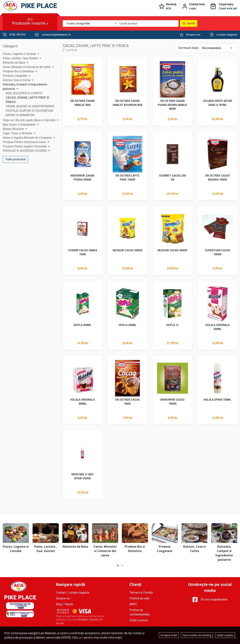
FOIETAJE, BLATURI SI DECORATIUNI (29, 111)
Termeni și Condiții (141, 593)
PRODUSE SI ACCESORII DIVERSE (25, 151)
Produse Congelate (15, 76)
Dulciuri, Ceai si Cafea (17, 80)
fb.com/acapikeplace (210, 600)
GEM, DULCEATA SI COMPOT (24, 93)
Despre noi (193, 35)
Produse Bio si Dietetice (18, 71)
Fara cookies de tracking (197, 635)
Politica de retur (140, 598)
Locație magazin (227, 35)
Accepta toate (169, 635)
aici (81, 637)
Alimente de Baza (14, 63)
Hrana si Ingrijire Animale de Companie (27, 138)
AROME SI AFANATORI (20, 115)
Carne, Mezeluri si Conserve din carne (27, 67)
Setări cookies (139, 620)
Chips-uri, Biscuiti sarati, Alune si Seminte (29, 120)
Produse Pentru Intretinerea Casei (24, 142)
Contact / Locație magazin (73, 593)
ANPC (133, 604)
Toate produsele (15, 159)
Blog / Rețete (65, 604)
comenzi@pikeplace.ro (56, 35)
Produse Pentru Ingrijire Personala (25, 146)
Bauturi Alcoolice (13, 129)
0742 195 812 (17, 35)
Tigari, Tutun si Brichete (17, 133)
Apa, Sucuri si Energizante (19, 125)
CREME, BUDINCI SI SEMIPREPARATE (30, 106)
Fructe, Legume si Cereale (19, 54)
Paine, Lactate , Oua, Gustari (20, 58)
